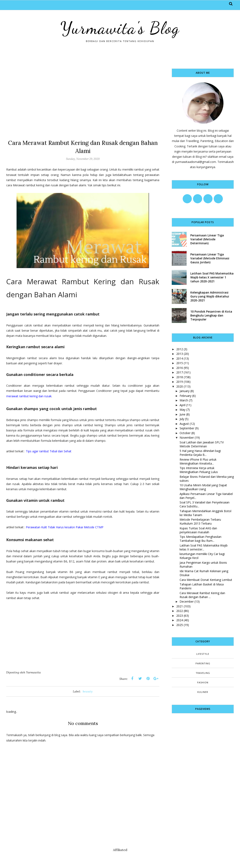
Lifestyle (203, 654)
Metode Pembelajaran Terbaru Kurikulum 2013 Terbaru (200, 521)
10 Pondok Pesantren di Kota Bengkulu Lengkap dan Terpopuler (211, 315)
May (182, 410)
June (182, 414)
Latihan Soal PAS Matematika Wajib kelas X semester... (204, 547)
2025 (180, 625)
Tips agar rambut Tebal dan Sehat (49, 451)
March (184, 400)
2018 (180, 377)
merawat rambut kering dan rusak (29, 396)
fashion (203, 682)
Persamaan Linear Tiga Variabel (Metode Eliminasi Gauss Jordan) (210, 258)
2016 (180, 368)
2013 (180, 354)
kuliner (203, 692)
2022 (180, 611)
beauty (88, 691)
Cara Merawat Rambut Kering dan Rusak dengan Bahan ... (202, 595)
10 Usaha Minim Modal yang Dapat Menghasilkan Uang (203, 487)
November (187, 438)
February (185, 396)
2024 (180, 620)
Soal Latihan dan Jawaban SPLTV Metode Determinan (202, 444)
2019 (180, 382)
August (184, 424)
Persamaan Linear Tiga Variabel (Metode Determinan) (207, 239)
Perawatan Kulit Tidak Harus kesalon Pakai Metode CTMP (65, 527)
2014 (180, 358)
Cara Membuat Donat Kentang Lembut (206, 580)
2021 (180, 606)
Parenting (203, 663)
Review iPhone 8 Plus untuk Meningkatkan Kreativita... (198, 461)
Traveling (203, 673)
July (182, 419)
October (185, 433)
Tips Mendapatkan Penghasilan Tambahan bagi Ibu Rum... (200, 539)
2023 (180, 616)
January (185, 391)
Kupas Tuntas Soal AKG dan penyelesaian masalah (198, 530)
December (187, 601)
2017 (180, 372)
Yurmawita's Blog (120, 28)
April (182, 405)
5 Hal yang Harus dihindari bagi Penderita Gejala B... (200, 453)
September (187, 428)
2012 (180, 349)
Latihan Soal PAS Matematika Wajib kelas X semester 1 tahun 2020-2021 (212, 277)
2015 (180, 363)
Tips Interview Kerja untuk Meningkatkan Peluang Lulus (199, 470)
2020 (180, 386)
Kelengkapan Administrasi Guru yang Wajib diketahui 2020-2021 (210, 296)
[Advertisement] (83, 98)
